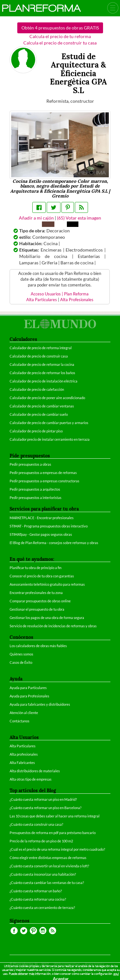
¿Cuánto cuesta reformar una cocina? (38, 899)
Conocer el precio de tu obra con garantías (42, 576)
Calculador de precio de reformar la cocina (42, 364)
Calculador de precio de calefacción (37, 389)
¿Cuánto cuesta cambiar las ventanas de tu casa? (47, 883)
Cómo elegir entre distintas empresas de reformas (48, 858)
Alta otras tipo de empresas (31, 779)
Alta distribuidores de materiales (35, 771)
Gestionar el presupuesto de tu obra (37, 609)
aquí (116, 974)
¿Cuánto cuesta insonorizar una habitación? (43, 874)
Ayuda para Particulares (28, 688)
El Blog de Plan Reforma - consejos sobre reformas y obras (54, 543)
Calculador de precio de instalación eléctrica (44, 381)
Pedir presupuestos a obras (30, 464)
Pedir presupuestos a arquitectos (35, 489)
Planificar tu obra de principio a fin (36, 568)
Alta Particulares (42, 300)
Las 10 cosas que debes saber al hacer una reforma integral (55, 816)
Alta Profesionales (77, 300)
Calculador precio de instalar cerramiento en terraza (50, 439)
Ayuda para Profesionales (29, 696)
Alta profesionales (24, 754)
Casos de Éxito (21, 662)
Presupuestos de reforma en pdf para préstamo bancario (53, 833)
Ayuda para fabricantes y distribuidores (40, 704)
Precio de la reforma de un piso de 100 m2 (41, 841)
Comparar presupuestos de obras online (40, 601)
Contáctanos (20, 721)
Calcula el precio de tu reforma (60, 36)
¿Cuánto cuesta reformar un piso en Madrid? (43, 799)
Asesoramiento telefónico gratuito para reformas (47, 584)
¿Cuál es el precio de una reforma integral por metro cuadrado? (57, 849)
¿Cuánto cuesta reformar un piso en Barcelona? (45, 808)
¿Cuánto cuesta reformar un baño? (36, 891)
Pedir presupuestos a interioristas (36, 498)
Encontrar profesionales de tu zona (36, 593)
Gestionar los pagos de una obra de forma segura (47, 618)
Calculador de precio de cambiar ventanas (42, 406)
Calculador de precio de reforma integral (41, 348)
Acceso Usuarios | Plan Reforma (60, 294)
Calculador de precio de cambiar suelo (39, 414)
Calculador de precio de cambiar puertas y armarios (49, 423)
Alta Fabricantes (22, 763)
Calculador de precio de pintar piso (36, 431)
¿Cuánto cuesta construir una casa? (36, 824)
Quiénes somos (21, 654)
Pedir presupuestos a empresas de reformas (43, 473)
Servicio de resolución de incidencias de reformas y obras (53, 626)
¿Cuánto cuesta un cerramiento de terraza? (42, 908)
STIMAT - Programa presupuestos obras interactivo (49, 526)
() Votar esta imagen (79, 218)
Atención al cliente (24, 713)
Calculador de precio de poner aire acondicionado (47, 398)
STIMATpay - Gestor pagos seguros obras (41, 534)
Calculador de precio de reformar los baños (42, 373)
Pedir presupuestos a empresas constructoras (44, 481)
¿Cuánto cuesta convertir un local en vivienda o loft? (49, 866)
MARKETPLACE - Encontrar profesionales (42, 518)
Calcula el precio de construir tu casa (60, 43)
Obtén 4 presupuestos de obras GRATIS (60, 28)
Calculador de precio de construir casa (39, 356)
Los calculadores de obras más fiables (38, 646)
